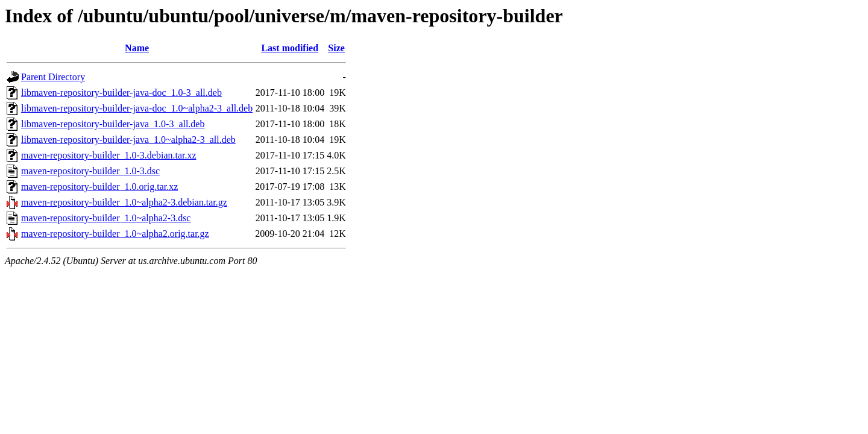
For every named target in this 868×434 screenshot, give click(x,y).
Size (336, 48)
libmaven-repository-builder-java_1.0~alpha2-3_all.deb (128, 140)
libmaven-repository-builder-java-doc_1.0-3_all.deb (121, 93)
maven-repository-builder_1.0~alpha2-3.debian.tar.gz (124, 202)
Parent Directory (53, 77)
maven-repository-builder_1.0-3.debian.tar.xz (109, 155)
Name (137, 48)
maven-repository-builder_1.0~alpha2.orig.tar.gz (115, 234)
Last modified (290, 48)
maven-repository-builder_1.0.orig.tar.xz (99, 187)
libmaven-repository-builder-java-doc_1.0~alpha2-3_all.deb (137, 108)
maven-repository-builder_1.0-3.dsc (90, 171)
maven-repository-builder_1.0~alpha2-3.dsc (106, 218)
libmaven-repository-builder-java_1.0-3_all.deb (113, 124)
